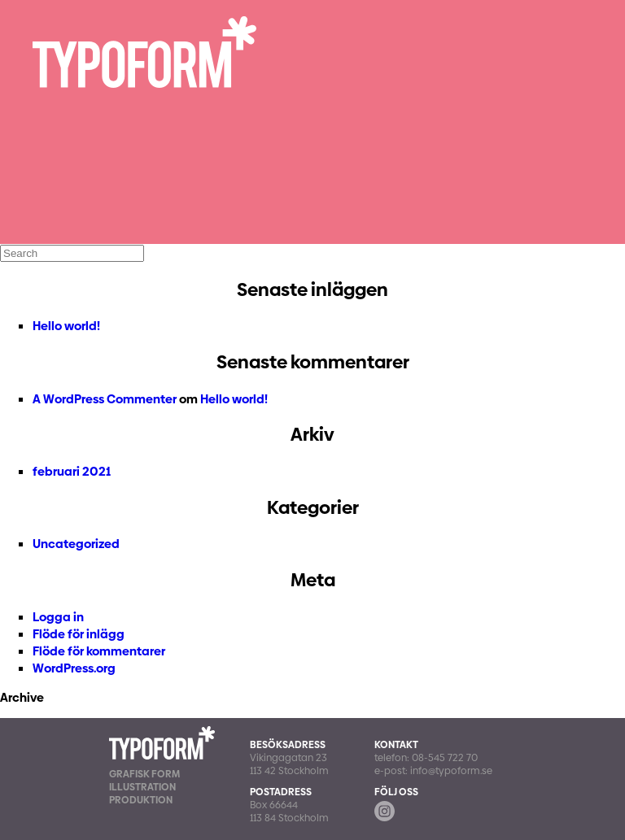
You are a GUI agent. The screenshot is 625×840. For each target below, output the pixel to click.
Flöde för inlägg (79, 634)
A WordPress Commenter (105, 399)
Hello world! (66, 326)
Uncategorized (76, 544)
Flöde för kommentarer (99, 651)
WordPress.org (74, 668)
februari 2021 (72, 471)
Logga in (58, 617)
